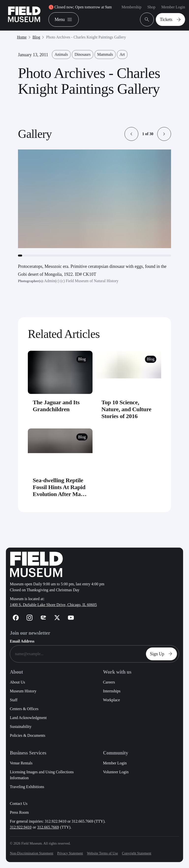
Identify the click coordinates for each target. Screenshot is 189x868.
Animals (61, 54)
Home (22, 37)
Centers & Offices (24, 709)
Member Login (173, 7)
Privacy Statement (70, 853)
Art (122, 54)
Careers (109, 682)
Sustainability (21, 727)
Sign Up (162, 654)
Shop (151, 7)
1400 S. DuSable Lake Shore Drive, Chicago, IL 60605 (53, 605)
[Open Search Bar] (147, 19)
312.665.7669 (48, 827)
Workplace (111, 700)
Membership (132, 7)
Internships (112, 691)
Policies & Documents (28, 735)
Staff (14, 700)
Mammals (105, 54)
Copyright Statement (136, 853)
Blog (36, 37)
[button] (131, 134)
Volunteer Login (116, 772)
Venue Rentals (21, 763)
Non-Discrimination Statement (31, 853)
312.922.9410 (21, 827)
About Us (17, 682)
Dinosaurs (83, 54)
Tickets (171, 19)
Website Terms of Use (102, 853)
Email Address (22, 641)
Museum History (23, 691)
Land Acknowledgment (28, 718)
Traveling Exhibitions (27, 787)
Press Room (19, 812)
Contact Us (19, 803)
